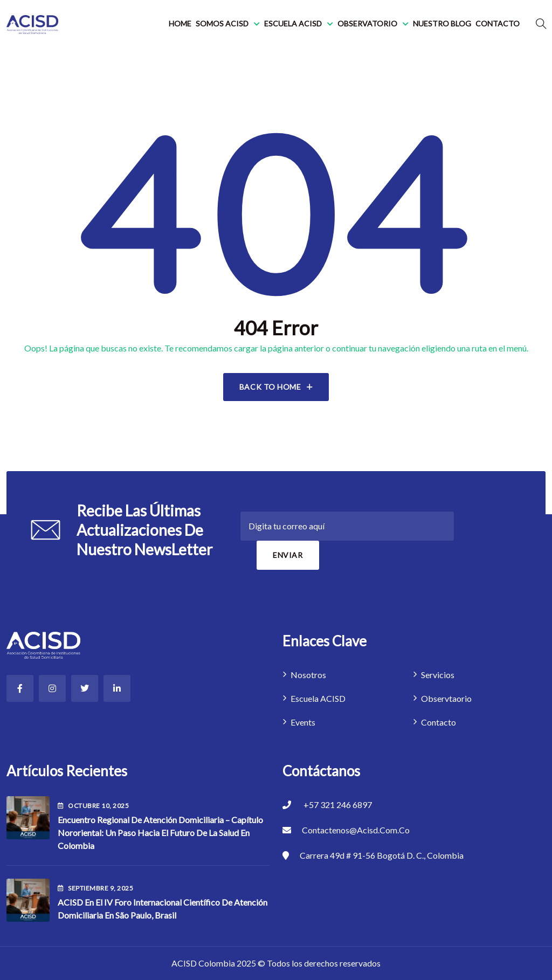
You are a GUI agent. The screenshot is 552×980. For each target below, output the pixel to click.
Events (303, 722)
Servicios (438, 675)
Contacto (498, 23)
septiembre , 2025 (95, 888)
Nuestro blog (442, 23)
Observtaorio (446, 698)
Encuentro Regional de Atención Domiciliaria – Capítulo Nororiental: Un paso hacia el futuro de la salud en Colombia (160, 833)
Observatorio (367, 23)
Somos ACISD (222, 23)
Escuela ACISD (293, 23)
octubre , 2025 (93, 806)
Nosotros (308, 675)
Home (180, 23)
